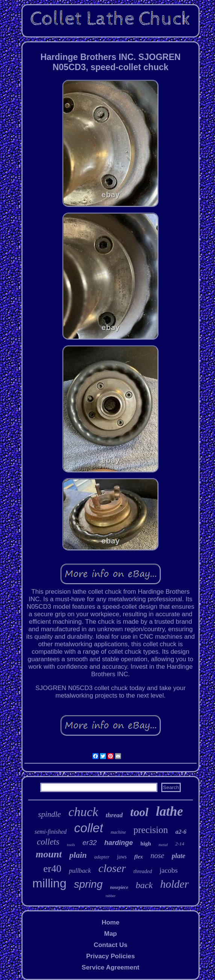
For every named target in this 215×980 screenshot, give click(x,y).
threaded (143, 871)
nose (157, 855)
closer (112, 868)
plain (78, 855)
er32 (89, 843)
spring (88, 884)
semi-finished (51, 832)
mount (49, 854)
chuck (83, 812)
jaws (122, 857)
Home (110, 922)
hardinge (118, 843)
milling (49, 883)
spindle (49, 814)
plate (179, 856)
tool (139, 812)
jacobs (169, 870)
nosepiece (119, 887)
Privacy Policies (110, 956)
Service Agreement (110, 967)
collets (48, 842)
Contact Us (111, 945)
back (144, 885)
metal (163, 845)
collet (89, 828)
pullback (80, 871)
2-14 (180, 844)
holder (174, 884)
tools (71, 845)
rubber (111, 896)
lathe (170, 811)
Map (111, 934)
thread (114, 815)
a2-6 (181, 832)
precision (151, 830)
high (145, 843)
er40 (52, 869)
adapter (102, 857)
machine (118, 832)
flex (139, 857)
